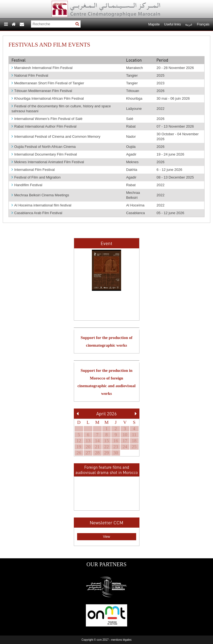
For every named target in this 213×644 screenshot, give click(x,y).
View (107, 537)
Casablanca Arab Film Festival (37, 213)
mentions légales (121, 640)
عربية (189, 24)
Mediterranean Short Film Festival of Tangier (48, 83)
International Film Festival (33, 170)
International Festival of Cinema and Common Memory (56, 136)
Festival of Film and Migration (36, 177)
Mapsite (154, 24)
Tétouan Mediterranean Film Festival (42, 91)
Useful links (172, 24)
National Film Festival (30, 75)
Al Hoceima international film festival (41, 205)
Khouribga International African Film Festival (48, 98)
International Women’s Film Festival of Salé (47, 119)
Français (203, 24)
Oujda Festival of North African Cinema (44, 147)
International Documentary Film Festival (44, 154)
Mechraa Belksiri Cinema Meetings (40, 195)
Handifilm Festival (27, 185)
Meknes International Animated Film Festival (48, 162)
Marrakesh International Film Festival (42, 68)
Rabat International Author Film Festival (44, 126)
